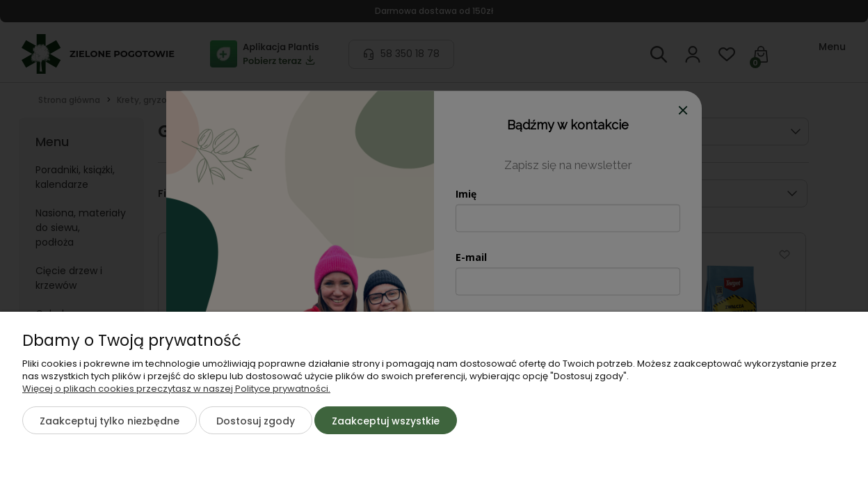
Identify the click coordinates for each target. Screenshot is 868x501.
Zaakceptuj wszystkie (386, 421)
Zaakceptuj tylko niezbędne (110, 421)
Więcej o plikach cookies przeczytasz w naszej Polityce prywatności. (176, 389)
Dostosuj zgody (256, 421)
